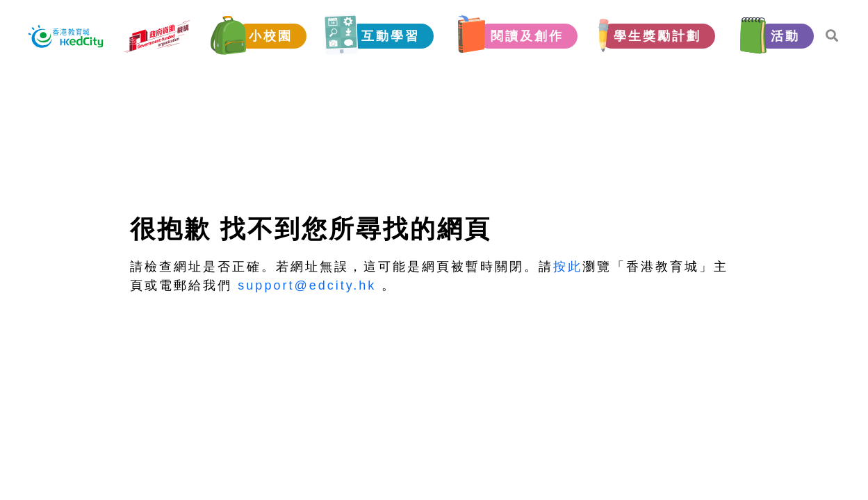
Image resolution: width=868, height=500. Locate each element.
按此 (568, 267)
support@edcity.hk (307, 285)
